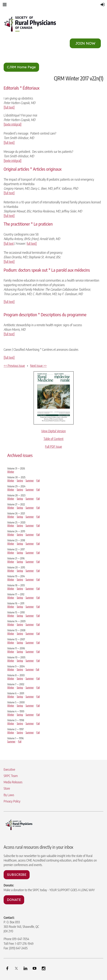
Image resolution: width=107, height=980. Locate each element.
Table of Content (54, 439)
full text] (32, 243)
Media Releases (13, 782)
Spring (20, 481)
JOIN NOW (85, 43)
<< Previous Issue (14, 365)
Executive (9, 769)
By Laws (9, 795)
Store (7, 788)
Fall (38, 481)
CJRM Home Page (21, 67)
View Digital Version (53, 431)
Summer (30, 481)
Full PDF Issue (53, 446)
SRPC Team (11, 776)
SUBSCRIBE (17, 875)
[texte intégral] (13, 124)
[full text (9, 243)
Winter (11, 472)
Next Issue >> (38, 365)
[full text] (9, 107)
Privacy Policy (12, 801)
